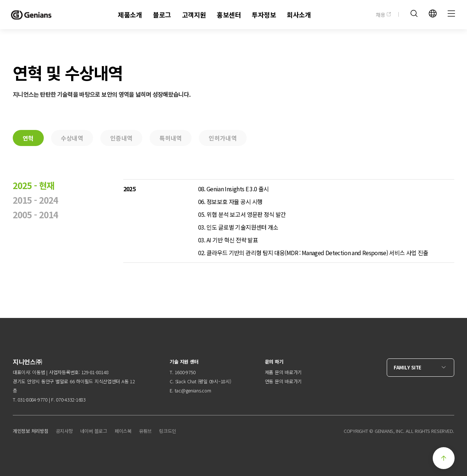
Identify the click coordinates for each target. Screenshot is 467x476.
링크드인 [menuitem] (168, 431)
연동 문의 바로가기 (283, 381)
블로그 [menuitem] (162, 15)
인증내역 (121, 138)
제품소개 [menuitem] (130, 15)
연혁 (28, 138)
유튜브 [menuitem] (145, 431)
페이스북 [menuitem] (123, 431)
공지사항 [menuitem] (64, 431)
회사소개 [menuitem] (299, 15)
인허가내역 (223, 138)
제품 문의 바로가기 (283, 372)
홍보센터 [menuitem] (229, 15)
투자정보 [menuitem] (264, 15)
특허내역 (171, 138)
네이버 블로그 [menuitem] (94, 431)
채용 (383, 15)
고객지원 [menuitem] (194, 15)
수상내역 (72, 138)
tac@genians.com (193, 390)
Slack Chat (186, 381)
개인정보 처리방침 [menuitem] (31, 431)
